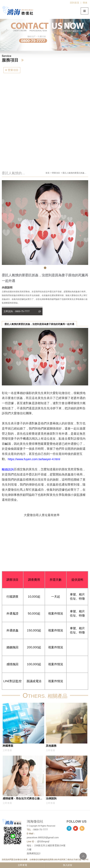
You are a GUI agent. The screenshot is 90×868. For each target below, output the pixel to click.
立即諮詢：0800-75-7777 (22, 311)
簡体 (85, 3)
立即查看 (7, 750)
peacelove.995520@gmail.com (43, 837)
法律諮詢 (51, 798)
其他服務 (51, 746)
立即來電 (22, 865)
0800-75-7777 (41, 830)
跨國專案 (8, 746)
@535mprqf (43, 841)
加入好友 (68, 865)
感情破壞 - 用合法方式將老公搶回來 (22, 799)
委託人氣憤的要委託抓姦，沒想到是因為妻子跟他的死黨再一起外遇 (39, 324)
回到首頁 (75, 3)
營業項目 (13, 70)
